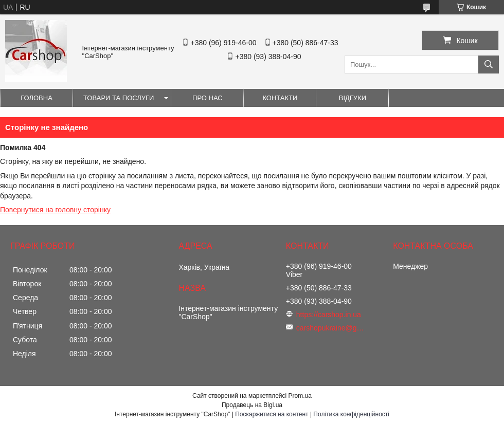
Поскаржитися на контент (272, 414)
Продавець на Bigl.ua (252, 405)
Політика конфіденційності (351, 414)
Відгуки (353, 98)
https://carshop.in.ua (329, 315)
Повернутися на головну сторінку (55, 210)
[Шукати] (489, 64)
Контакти (280, 98)
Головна (37, 98)
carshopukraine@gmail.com (332, 328)
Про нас (208, 98)
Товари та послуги (119, 98)
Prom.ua (300, 396)
